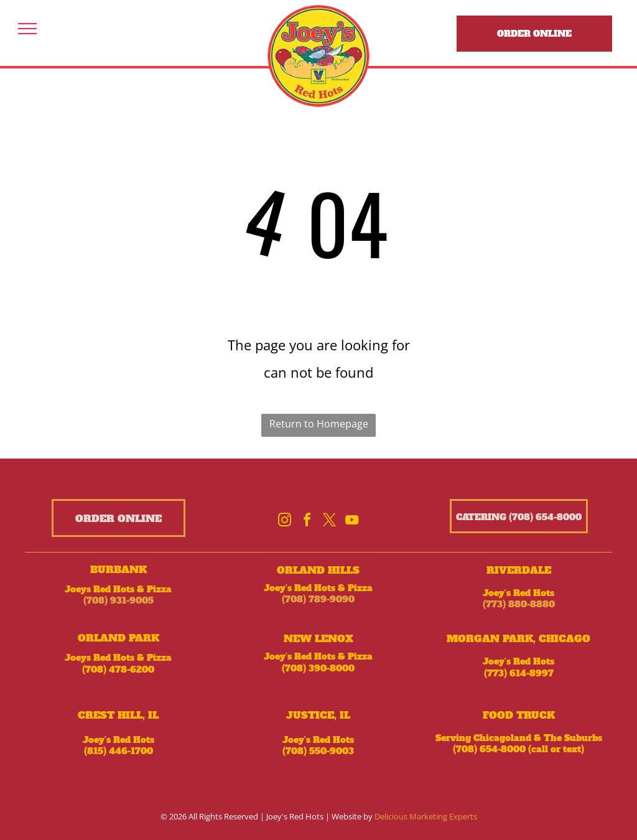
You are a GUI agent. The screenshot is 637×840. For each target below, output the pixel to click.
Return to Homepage (319, 424)
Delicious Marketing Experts (426, 816)
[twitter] (330, 522)
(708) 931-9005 (119, 600)
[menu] (27, 29)
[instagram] (285, 522)
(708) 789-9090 (318, 599)
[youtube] (352, 522)
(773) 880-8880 (519, 604)
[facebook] (307, 522)
